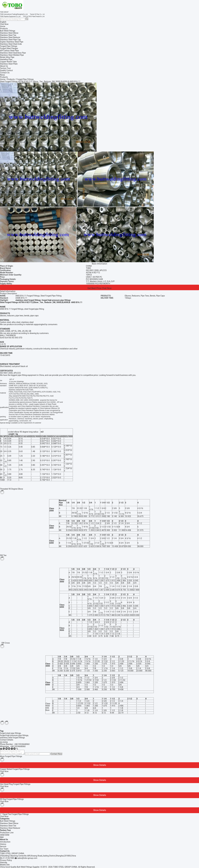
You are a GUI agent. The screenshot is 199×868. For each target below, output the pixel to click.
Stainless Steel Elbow (9, 823)
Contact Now (56, 754)
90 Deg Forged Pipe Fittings (12, 799)
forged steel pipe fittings (10, 733)
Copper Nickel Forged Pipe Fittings (15, 769)
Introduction (5, 842)
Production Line (7, 833)
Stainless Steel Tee (8, 826)
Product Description (8, 294)
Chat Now (4, 24)
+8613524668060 (22, 744)
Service (3, 846)
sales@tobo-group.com (27, 858)
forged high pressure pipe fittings (14, 735)
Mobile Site (5, 865)
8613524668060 (18, 746)
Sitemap (4, 862)
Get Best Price (94, 288)
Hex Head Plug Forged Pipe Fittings (15, 784)
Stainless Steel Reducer (10, 828)
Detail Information (8, 291)
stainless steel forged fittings (12, 738)
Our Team (4, 849)
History (3, 844)
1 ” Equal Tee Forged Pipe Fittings (14, 814)
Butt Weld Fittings (8, 821)
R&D (2, 837)
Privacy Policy (6, 860)
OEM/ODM (5, 835)
